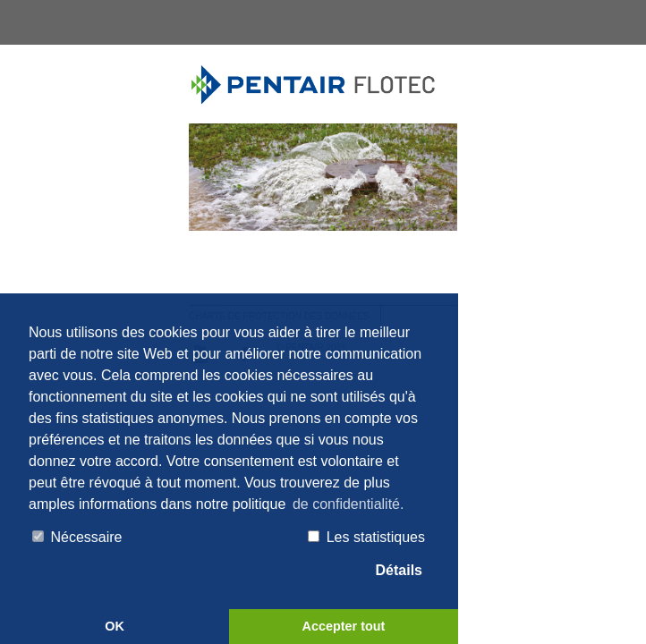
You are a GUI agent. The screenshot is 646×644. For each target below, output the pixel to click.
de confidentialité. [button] (348, 504)
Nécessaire (77, 537)
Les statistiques (366, 537)
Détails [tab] (390, 571)
